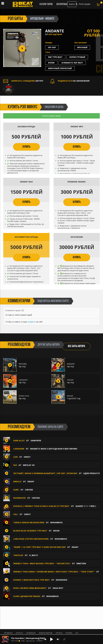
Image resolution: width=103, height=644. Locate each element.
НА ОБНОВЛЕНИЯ (70, 81)
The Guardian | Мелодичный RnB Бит (29, 638)
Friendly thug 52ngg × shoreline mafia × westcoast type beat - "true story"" (54, 572)
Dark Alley (19, 441)
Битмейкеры (31, 633)
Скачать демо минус (52, 116)
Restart (70, 396)
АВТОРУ (23, 81)
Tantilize (18, 555)
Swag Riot (58, 588)
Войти (72, 4)
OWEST (27, 457)
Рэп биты (59, 633)
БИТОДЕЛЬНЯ (55, 34)
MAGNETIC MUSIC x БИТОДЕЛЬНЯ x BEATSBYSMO (54, 449)
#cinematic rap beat (72, 63)
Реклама (69, 633)
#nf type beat (55, 57)
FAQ (77, 633)
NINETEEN (81, 563)
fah (15, 465)
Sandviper (36, 441)
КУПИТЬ (26, 147)
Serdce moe (24, 396)
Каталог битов (46, 4)
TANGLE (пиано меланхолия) (29, 522)
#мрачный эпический (60, 68)
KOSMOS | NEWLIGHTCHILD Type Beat (32, 580)
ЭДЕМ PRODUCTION (93, 473)
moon (56, 531)
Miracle (17, 481)
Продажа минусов (46, 633)
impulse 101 (29, 465)
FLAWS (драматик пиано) (27, 596)
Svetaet (70, 380)
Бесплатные (62, 4)
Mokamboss (56, 522)
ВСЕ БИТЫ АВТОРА (76, 346)
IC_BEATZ (34, 555)
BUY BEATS (19, 633)
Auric (16, 490)
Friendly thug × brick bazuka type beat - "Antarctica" (42, 563)
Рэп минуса (8, 633)
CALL (16, 514)
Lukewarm (23, 380)
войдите (32, 322)
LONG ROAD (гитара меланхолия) (31, 539)
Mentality (23, 364)
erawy (31, 481)
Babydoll (71, 364)
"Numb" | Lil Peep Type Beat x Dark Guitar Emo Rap (39, 547)
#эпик (51, 63)
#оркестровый (77, 57)
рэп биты (15, 19)
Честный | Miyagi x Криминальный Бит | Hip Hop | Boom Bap (45, 473)
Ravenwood (20, 498)
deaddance (62, 580)
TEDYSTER (15, 641)
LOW (15, 457)
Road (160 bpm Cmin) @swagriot (30, 588)
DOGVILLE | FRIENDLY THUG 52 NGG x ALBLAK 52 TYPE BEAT (41, 506)
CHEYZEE (29, 490)
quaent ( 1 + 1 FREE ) (86, 506)
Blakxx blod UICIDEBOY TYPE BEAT (31, 531)
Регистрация (84, 4)
